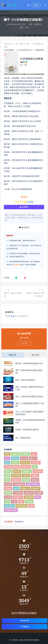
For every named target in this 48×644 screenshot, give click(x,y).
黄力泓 (26, 476)
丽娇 (31, 506)
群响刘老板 (22, 506)
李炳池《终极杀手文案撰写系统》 (35, 295)
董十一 (33, 458)
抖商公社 (25, 489)
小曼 (14, 502)
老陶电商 (25, 454)
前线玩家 (26, 467)
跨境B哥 (36, 489)
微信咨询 (24, 227)
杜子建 (8, 497)
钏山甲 (17, 471)
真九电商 (16, 476)
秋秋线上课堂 (11, 510)
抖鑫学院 (16, 480)
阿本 (38, 497)
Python (15, 458)
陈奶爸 (26, 480)
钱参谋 (35, 480)
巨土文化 (25, 463)
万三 (7, 458)
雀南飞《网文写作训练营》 (13, 295)
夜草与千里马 (33, 484)
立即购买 (24, 207)
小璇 (7, 502)
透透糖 (39, 493)
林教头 (35, 476)
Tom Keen (9, 506)
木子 (35, 467)
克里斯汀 (18, 497)
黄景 (7, 454)
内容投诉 (17, 265)
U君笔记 (36, 463)
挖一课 (15, 44)
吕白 (7, 463)
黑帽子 (8, 471)
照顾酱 (29, 502)
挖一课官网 (13, 640)
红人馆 (24, 458)
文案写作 (38, 24)
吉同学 (15, 463)
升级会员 (25, 627)
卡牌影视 (18, 493)
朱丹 (16, 489)
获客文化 (29, 493)
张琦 (7, 480)
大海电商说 (19, 484)
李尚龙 (8, 484)
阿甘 (21, 502)
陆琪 (7, 476)
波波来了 (27, 471)
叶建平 (15, 454)
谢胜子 (8, 493)
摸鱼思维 (29, 497)
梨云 (34, 454)
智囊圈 (8, 489)
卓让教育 (38, 471)
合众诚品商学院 (12, 467)
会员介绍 (25, 621)
